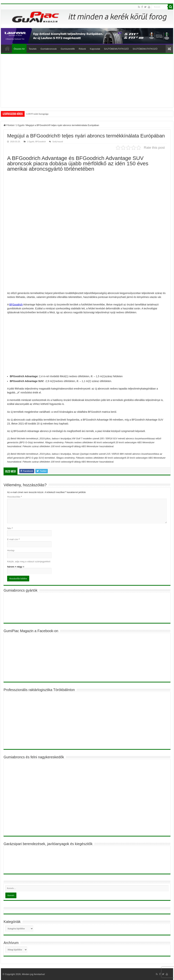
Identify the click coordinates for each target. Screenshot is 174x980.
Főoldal (7, 48)
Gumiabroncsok (49, 49)
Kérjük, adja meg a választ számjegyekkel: (29, 561)
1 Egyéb (20, 125)
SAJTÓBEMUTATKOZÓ (116, 49)
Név (10, 528)
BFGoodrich (41, 142)
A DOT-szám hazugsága (37, 114)
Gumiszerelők (68, 49)
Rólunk (82, 49)
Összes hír (19, 49)
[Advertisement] (87, 81)
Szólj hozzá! (58, 142)
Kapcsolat (95, 49)
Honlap (11, 550)
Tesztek (33, 49)
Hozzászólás (14, 497)
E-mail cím (13, 539)
